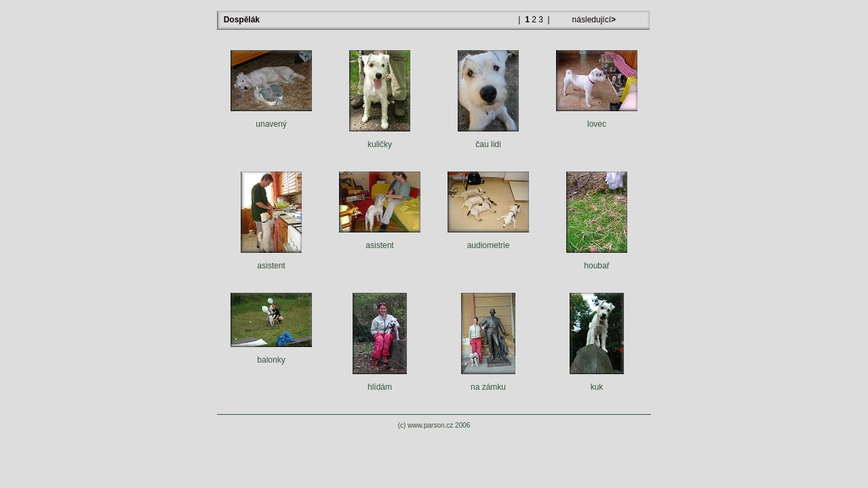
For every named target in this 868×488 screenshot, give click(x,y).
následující (593, 20)
